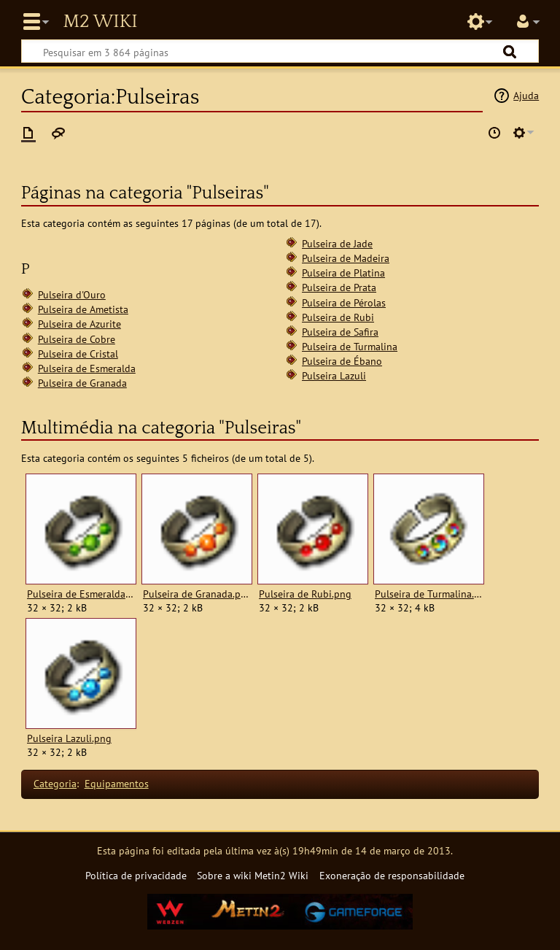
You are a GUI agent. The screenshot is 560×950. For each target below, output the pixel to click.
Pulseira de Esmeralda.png (81, 594)
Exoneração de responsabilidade (392, 875)
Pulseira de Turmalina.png (428, 594)
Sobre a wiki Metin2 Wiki (253, 875)
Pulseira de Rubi (338, 317)
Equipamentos (117, 783)
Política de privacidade (136, 875)
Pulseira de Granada (82, 383)
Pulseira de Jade (337, 243)
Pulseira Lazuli (334, 375)
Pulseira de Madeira (346, 258)
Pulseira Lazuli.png (69, 738)
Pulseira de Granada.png (197, 594)
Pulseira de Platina (343, 273)
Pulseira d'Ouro (72, 294)
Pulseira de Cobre (77, 339)
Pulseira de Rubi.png (305, 594)
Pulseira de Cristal (78, 354)
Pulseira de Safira (340, 332)
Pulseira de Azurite (79, 324)
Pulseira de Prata (339, 287)
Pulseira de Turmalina (350, 346)
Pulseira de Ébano (342, 361)
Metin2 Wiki (100, 22)
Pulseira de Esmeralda (87, 368)
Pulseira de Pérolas (344, 302)
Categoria (55, 783)
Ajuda (526, 95)
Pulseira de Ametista (83, 309)
